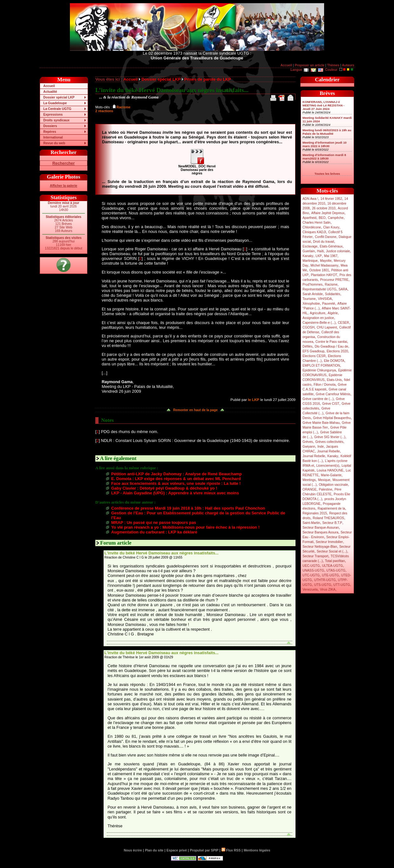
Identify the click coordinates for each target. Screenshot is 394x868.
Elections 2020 (337, 351)
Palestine (325, 489)
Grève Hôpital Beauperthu (332, 418)
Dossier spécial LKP (59, 97)
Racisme (331, 285)
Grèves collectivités (329, 442)
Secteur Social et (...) (332, 551)
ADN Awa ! (310, 199)
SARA (343, 289)
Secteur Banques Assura (320, 532)
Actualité (50, 92)
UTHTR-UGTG (325, 580)
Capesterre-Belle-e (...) (319, 323)
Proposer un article (310, 65)
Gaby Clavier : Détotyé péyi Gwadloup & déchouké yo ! (164, 488)
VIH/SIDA (325, 299)
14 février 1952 (331, 199)
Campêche (336, 218)
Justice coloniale (338, 251)
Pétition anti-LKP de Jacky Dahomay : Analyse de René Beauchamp (177, 474)
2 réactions (104, 111)
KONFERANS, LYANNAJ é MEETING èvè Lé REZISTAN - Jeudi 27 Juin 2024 (323, 105)
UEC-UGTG (311, 566)
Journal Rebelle (328, 451)
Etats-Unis (334, 380)
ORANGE (309, 489)
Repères (50, 132)
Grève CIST (331, 404)
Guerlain (309, 251)
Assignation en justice (318, 318)
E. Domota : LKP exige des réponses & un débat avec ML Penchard (176, 479)
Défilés (307, 346)
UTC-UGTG (311, 575)
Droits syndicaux (56, 120)
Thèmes (333, 65)
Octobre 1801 (319, 270)
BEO (322, 218)
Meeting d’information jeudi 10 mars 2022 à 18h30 (325, 144)
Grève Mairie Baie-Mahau (321, 423)
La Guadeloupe (55, 103)
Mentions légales (257, 850)
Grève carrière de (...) (318, 399)
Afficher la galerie (64, 186)
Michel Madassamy (324, 265)
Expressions (53, 115)
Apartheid (309, 218)
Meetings (309, 480)
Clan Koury (331, 227)
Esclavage (310, 246)
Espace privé (177, 850)
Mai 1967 (331, 256)
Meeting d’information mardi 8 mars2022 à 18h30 (324, 157)
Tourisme (309, 299)
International (53, 137)
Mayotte (326, 261)
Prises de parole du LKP (208, 79)
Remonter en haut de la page (195, 410)
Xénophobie (311, 304)
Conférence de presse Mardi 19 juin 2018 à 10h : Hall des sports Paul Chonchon (188, 508)
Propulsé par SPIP (204, 850)
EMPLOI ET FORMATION (321, 366)
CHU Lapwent (327, 327)
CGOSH (309, 327)
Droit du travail (323, 242)
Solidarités (333, 294)
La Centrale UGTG (57, 109)
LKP (319, 256)
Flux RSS (231, 850)
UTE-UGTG (330, 575)
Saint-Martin (311, 523)
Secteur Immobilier (329, 542)
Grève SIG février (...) (330, 437)
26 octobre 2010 (324, 208)
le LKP (254, 400)
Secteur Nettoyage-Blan (320, 547)
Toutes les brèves (327, 174)
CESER (343, 323)
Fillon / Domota (325, 385)
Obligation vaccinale (333, 485)
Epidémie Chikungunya (319, 370)
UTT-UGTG (342, 585)
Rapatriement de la (331, 509)
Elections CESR (314, 356)
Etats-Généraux (331, 246)
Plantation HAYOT (324, 275)
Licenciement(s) (328, 466)
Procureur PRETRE (334, 280)
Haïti (320, 251)
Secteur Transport (315, 556)
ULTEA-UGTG (333, 566)
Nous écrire (133, 850)
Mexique (324, 480)
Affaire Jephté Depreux (328, 213)
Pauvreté (329, 304)
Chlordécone (312, 227)
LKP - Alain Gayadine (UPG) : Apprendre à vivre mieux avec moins (175, 493)
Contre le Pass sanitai (331, 342)
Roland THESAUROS (328, 518)
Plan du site (154, 850)
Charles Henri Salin (316, 223)
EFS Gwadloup (313, 351)
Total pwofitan (335, 561)
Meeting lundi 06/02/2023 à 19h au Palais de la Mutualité (327, 132)
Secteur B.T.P (332, 523)
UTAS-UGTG (336, 570)
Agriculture (318, 313)
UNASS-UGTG (313, 570)
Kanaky (308, 256)
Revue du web (54, 143)
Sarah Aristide (313, 294)
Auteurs (348, 65)
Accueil (286, 65)
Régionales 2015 (315, 513)
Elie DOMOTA (334, 361)
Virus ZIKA (328, 590)
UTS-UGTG (323, 585)
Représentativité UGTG (319, 289)
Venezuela (310, 590)
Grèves (308, 442)
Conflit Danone (326, 237)
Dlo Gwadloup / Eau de (331, 346)
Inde (321, 447)
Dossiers (50, 126)
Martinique (310, 261)
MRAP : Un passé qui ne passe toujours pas (154, 522)
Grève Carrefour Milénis (333, 394)
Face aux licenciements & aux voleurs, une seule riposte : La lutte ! (176, 483)
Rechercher (64, 163)
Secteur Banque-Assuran (321, 528)
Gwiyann (309, 447)
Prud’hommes (312, 285)
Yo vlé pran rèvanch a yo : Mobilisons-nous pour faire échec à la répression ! (185, 527)
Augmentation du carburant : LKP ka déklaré (154, 532)
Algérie (333, 313)
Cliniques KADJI (314, 232)
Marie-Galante (331, 475)
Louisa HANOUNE (330, 470)
